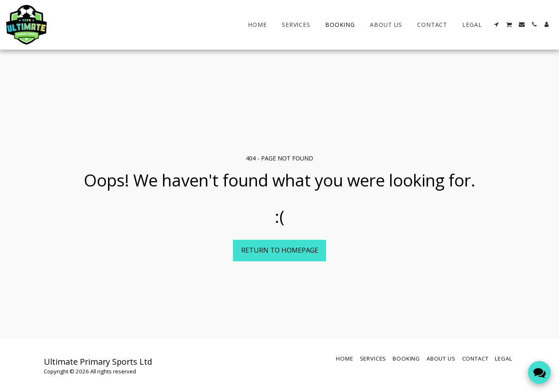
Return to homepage (280, 250)
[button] (497, 24)
